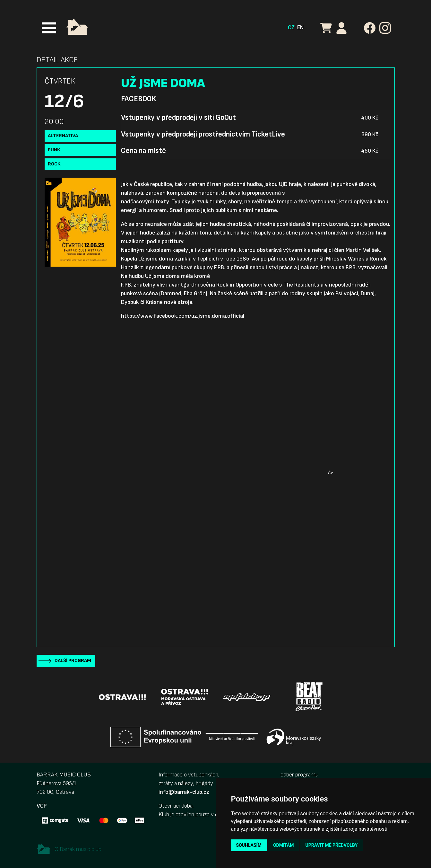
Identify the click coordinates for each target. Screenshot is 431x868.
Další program (73, 661)
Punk (54, 150)
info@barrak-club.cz (184, 792)
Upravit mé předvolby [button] (331, 845)
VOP (42, 806)
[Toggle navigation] (49, 28)
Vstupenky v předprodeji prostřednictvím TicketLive (203, 134)
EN (300, 27)
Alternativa (63, 136)
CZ (291, 27)
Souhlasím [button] (249, 845)
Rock (54, 164)
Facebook (138, 99)
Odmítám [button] (284, 845)
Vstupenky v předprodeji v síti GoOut (178, 118)
